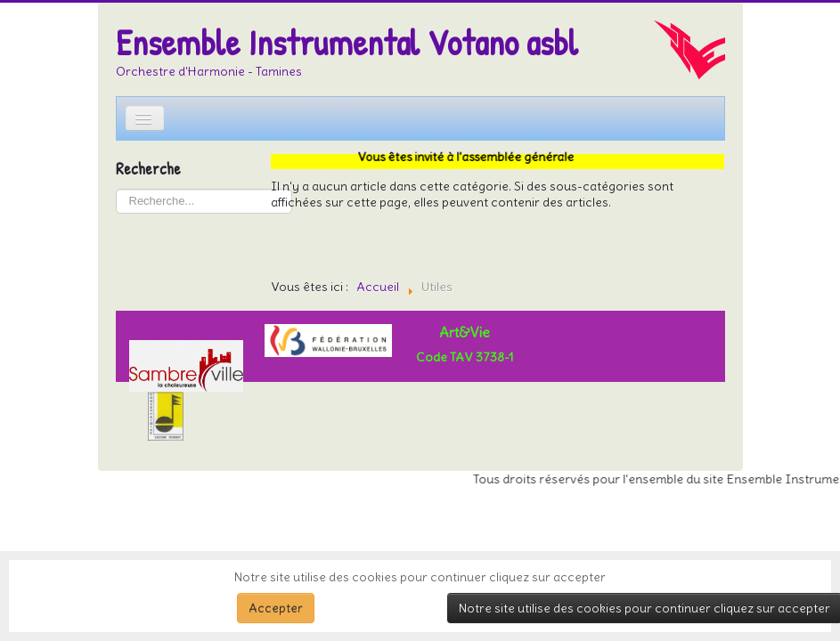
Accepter (276, 608)
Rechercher (116, 189)
